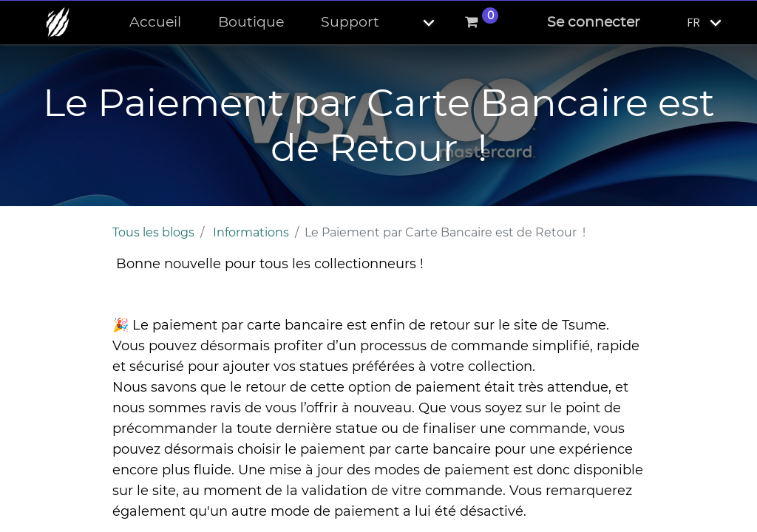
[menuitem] (155, 23)
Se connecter (594, 22)
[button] (416, 23)
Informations (251, 232)
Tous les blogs (153, 232)
